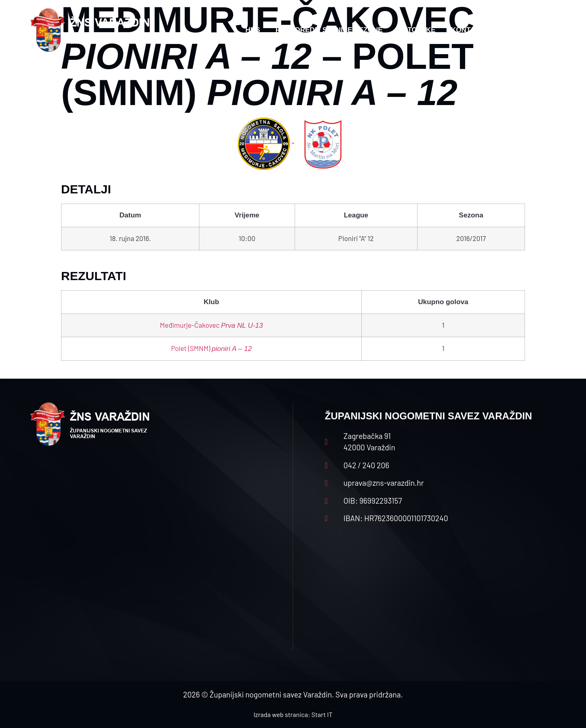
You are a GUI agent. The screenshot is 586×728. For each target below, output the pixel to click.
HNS (253, 30)
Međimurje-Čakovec (211, 325)
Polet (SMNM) (211, 348)
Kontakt (468, 30)
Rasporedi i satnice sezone (329, 30)
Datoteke (417, 30)
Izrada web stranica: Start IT (293, 714)
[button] (540, 30)
